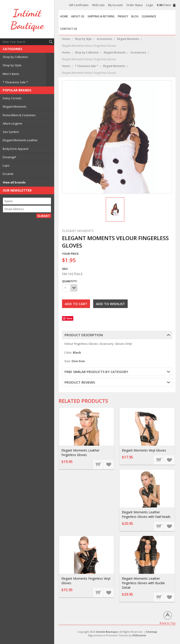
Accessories (104, 39)
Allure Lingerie (12, 123)
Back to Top (168, 623)
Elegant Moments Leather (20, 140)
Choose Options (98, 592)
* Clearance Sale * (15, 82)
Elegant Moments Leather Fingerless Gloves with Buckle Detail (143, 583)
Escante (8, 174)
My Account (115, 5)
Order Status (134, 5)
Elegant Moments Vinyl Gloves (144, 450)
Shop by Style (12, 65)
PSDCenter (139, 635)
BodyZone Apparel (16, 149)
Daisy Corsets (12, 98)
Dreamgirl (9, 157)
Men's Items (11, 74)
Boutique (27, 19)
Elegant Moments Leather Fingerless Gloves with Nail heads (146, 514)
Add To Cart (98, 464)
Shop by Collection (15, 57)
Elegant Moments (15, 107)
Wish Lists (98, 5)
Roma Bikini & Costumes (19, 115)
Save (69, 318)
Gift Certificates (79, 5)
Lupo (6, 165)
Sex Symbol (11, 132)
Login (150, 5)
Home (66, 39)
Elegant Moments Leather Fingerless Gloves (80, 453)
